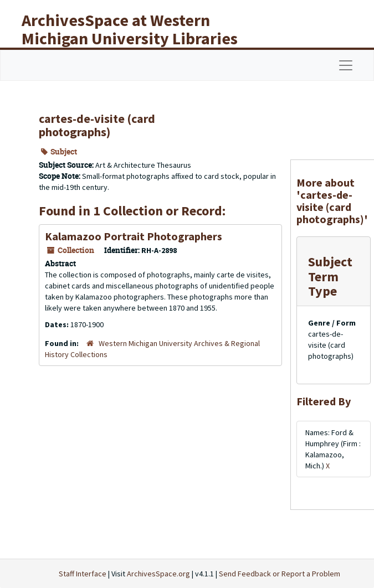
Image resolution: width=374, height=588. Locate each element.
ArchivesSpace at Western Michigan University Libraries (130, 29)
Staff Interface (83, 574)
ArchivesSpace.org (158, 574)
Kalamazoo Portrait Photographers (134, 236)
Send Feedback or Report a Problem (280, 574)
